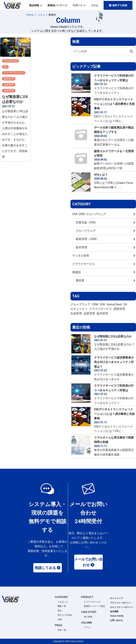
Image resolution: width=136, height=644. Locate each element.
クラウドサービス (84, 264)
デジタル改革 (81, 256)
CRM (95, 304)
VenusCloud (114, 304)
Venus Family (117, 616)
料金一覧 (62, 630)
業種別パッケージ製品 (94, 606)
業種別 (76, 272)
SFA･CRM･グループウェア (89, 214)
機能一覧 (62, 606)
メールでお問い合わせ (88, 562)
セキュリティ (79, 309)
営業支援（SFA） (87, 222)
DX (125, 304)
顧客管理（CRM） (87, 239)
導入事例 (88, 617)
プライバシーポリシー (121, 603)
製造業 (80, 280)
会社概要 (114, 611)
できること (63, 602)
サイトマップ (116, 598)
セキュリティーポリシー (122, 607)
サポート (78, 5)
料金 (60, 611)
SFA (102, 304)
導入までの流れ (65, 615)
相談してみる (45, 568)
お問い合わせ (116, 620)
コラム (95, 5)
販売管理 (81, 247)
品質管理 (89, 313)
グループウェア (86, 231)
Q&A (60, 619)
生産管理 (76, 313)
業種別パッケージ (57, 5)
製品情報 (34, 5)
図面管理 (119, 309)
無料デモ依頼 (120, 5)
